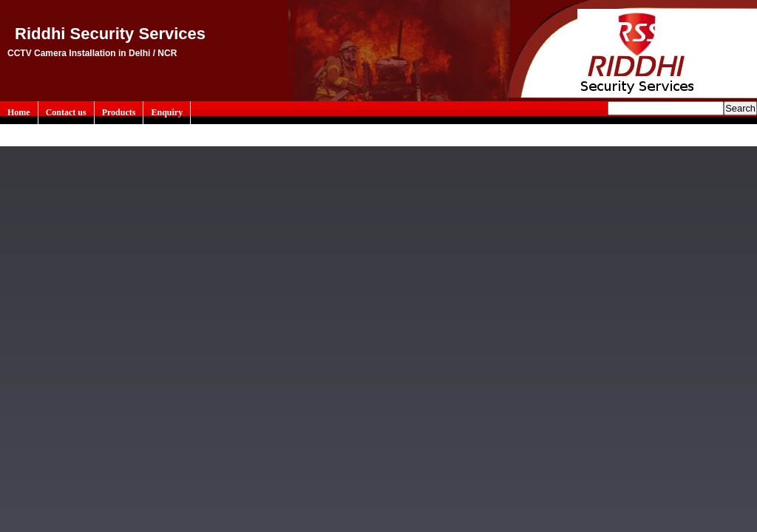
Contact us (66, 112)
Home (19, 112)
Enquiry (167, 112)
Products (119, 112)
